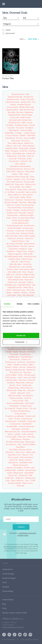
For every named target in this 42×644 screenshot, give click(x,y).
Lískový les (24, 246)
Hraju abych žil (11, 190)
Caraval (29, 123)
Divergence (15, 151)
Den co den (17, 146)
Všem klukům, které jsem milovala (20, 450)
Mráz (24, 272)
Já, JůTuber (11, 192)
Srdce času (22, 380)
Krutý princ (10, 231)
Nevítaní (9, 293)
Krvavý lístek (30, 231)
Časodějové (29, 128)
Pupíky (7, 347)
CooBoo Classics (30, 133)
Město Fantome (25, 262)
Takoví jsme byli (18, 401)
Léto (28, 241)
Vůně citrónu (10, 452)
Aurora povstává (13, 107)
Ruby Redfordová (27, 357)
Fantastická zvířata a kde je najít (17, 177)
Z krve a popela (13, 457)
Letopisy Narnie (29, 244)
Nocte (19, 295)
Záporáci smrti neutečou (15, 468)
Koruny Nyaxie (28, 208)
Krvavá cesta (20, 231)
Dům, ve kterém (20, 164)
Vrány (19, 444)
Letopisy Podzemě (13, 246)
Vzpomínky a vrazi (14, 455)
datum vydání (34, 39)
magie (30, 249)
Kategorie (21, 24)
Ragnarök (14, 347)
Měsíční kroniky (27, 259)
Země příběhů (29, 473)
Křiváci (15, 218)
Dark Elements (10, 138)
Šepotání (8, 367)
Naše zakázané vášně (16, 280)
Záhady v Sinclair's (25, 460)
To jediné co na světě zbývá (15, 416)
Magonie (31, 251)
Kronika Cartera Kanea (26, 218)
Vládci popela (30, 442)
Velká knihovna (16, 439)
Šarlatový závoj (10, 362)
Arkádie (13, 105)
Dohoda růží (31, 153)
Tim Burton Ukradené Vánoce (20, 411)
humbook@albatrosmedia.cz (13, 627)
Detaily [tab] (20, 304)
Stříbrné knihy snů (26, 388)
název (23, 39)
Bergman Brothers (12, 110)
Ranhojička (22, 347)
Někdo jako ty (28, 287)
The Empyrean (14, 406)
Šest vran (22, 367)
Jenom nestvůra (28, 195)
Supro (28, 393)
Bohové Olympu (27, 115)
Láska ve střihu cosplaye (27, 236)
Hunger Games (22, 190)
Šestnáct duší (31, 367)
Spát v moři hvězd (30, 378)
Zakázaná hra (13, 463)
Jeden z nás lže (31, 192)
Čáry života (20, 128)
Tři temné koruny (27, 419)
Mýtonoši (18, 277)
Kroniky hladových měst (15, 226)
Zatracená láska (31, 470)
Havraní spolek (29, 182)
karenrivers (19, 200)
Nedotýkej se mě (11, 285)
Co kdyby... (19, 133)
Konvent (18, 205)
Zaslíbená (20, 470)
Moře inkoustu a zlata (27, 269)
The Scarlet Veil (10, 408)
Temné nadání (30, 403)
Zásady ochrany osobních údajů (15, 613)
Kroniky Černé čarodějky (20, 220)
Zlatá (30, 475)
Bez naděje (11, 112)
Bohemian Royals (14, 115)
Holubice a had (30, 184)
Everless (15, 174)
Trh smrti (17, 419)
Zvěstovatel (20, 486)
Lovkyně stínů (13, 249)
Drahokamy (22, 159)
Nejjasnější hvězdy (24, 285)
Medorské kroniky (30, 257)
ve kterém (17, 434)
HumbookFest (7, 569)
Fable (21, 174)
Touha (11, 419)
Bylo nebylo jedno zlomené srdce (20, 120)
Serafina (15, 367)
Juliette (23, 197)
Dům (30, 161)
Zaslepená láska (10, 470)
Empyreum (20, 172)
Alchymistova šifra (13, 99)
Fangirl (26, 174)
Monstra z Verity (12, 269)
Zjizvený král (23, 475)
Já (5, 192)
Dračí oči (30, 156)
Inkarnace (32, 190)
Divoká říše (24, 151)
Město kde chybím (16, 264)
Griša (23, 179)
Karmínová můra (30, 200)
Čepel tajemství (14, 130)
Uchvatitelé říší (27, 424)
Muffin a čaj (10, 275)
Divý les (8, 153)
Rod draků (31, 352)
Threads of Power (22, 408)
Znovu (27, 481)
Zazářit (9, 473)
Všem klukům (20, 447)
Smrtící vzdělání (11, 375)
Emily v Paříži (11, 172)
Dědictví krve (29, 143)
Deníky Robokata (28, 146)
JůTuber (29, 197)
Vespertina (26, 439)
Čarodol (32, 125)
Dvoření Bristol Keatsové (15, 169)
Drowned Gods (14, 161)
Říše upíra (23, 352)
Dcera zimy (25, 141)
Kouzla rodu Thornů (28, 210)
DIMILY (7, 151)
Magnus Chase (22, 251)
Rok (31, 18)
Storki (4, 583)
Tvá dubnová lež (15, 424)
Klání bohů (23, 202)
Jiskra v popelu (14, 197)
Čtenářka (23, 135)
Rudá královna (15, 360)
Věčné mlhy (31, 437)
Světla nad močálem (15, 396)
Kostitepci (17, 210)
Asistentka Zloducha (24, 105)
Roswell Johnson (25, 354)
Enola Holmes (30, 172)
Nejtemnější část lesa (15, 287)
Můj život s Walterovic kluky (25, 275)
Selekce (31, 365)
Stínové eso (30, 383)
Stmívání (12, 385)
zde (25, 553)
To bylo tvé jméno (20, 414)
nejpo (34, 285)
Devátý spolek (23, 148)
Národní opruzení (28, 277)
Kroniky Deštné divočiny (20, 223)
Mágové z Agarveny (15, 254)
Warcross (25, 455)
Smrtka (20, 375)
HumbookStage (8, 574)
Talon (26, 401)
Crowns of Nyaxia (12, 135)
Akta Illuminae (28, 97)
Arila (33, 102)
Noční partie (11, 295)
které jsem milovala (27, 233)
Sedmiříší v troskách (20, 365)
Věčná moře (22, 437)
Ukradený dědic (12, 426)
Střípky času (22, 390)
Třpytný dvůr (32, 421)
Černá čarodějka (26, 130)
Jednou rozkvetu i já (15, 195)
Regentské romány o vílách (17, 349)
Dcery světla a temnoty (15, 143)
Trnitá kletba (22, 421)
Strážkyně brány (14, 388)
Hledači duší (9, 184)
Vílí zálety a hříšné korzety (15, 442)
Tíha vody (33, 408)
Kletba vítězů (32, 202)
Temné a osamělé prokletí (15, 403)
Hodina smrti (19, 184)
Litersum (31, 246)
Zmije (8, 481)
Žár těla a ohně (29, 468)
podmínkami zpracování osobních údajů (27, 534)
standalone (11, 383)
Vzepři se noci (20, 452)
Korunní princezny (28, 205)
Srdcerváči (31, 380)
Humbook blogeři (9, 578)
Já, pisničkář (20, 192)
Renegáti (9, 352)
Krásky (9, 218)
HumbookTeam (8, 600)
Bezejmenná (29, 112)
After (27, 94)
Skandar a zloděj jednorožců (15, 370)
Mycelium (10, 277)
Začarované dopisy (26, 457)
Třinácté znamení (11, 421)
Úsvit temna (25, 429)
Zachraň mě (13, 460)
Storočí (19, 385)
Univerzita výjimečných (26, 426)
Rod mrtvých (14, 354)
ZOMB (33, 481)
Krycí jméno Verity (13, 233)
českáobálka (9, 133)
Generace (17, 179)
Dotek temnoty (12, 156)
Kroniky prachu (28, 228)
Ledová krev (29, 238)
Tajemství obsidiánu (16, 398)
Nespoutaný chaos (19, 290)
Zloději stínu (20, 478)
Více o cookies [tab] (33, 304)
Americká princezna (12, 102)
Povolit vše (21, 335)
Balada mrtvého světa (27, 107)
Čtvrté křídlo (31, 135)
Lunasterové (23, 249)
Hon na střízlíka (15, 187)
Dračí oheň (13, 159)
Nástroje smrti (12, 282)
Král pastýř (22, 213)
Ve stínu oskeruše (27, 434)
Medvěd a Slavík (14, 259)
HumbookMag (8, 591)
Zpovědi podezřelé (15, 483)
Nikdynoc (24, 293)
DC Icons (19, 138)
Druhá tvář (24, 161)
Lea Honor (20, 238)
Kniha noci (10, 205)
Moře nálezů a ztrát (14, 272)
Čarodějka (10, 125)
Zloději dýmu (10, 478)
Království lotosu (13, 215)
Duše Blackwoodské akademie (20, 166)
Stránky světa (27, 385)
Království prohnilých (26, 215)
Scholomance (31, 362)
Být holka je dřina (14, 123)
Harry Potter (31, 179)
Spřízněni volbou (12, 380)
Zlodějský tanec (30, 478)
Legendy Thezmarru (18, 241)
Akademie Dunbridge (15, 97)
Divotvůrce (32, 151)
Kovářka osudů (12, 213)
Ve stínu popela (11, 437)
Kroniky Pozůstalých (15, 228)
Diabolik (32, 148)
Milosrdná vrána (14, 267)
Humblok (6, 587)
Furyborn (9, 179)
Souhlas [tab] (7, 304)
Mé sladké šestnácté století (13, 257)
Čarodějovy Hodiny (21, 125)
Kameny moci (10, 200)
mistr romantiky (27, 267)
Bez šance (20, 112)
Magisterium (11, 251)
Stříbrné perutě (11, 390)
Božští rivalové (26, 117)
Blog (4, 604)
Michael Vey (27, 264)
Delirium (9, 146)
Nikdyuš (32, 293)
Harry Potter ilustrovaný (15, 182)
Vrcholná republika (29, 444)
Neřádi (9, 290)
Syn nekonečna (28, 396)
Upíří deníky (16, 429)
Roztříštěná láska (14, 357)
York (31, 455)
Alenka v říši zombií (27, 99)
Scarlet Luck (21, 362)
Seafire (10, 365)
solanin (20, 378)
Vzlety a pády (31, 452)
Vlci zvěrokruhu (11, 444)
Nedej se (30, 282)
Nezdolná (16, 293)
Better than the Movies (27, 110)
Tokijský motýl (30, 416)
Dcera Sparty (16, 141)
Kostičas (9, 210)
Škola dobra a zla (16, 372)
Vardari (10, 434)
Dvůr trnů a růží (29, 169)
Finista (32, 177)
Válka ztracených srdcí (12, 432)
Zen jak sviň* (13, 475)
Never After (30, 290)
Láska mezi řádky (12, 236)
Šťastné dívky (20, 383)
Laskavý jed (12, 238)
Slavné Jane (27, 372)
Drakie (29, 159)
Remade (30, 349)
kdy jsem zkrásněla (11, 202)
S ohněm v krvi (26, 360)
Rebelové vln (32, 347)
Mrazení (30, 272)
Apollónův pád (26, 102)
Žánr (11, 18)
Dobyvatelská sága (19, 153)
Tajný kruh (28, 398)
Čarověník (11, 128)
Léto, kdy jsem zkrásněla (14, 244)
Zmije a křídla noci (17, 481)
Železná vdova (18, 473)
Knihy (4, 608)
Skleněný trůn (31, 370)
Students (13, 393)
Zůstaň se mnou (27, 483)
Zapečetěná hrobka (26, 463)
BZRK (24, 123)
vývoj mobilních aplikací (30, 640)
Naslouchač (29, 280)
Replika (16, 352)
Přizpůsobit (21, 342)
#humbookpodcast (18, 94)
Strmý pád (31, 390)
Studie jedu (21, 393)
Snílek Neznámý (11, 378)
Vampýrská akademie (29, 432)
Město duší (15, 262)
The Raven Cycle (26, 406)
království (30, 213)
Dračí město (22, 156)
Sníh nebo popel (29, 375)
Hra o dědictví (26, 187)
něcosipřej (22, 282)
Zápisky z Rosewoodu (20, 465)
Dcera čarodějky (29, 138)
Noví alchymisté (28, 295)
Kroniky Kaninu (29, 226)
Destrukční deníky (12, 148)
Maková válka (28, 254)
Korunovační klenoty (15, 208)
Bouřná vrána (15, 117)
